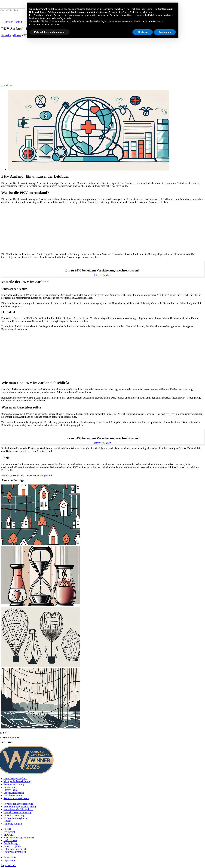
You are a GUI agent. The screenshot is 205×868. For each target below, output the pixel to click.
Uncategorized (44, 476)
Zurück (5, 86)
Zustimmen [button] (165, 32)
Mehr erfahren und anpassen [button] (49, 32)
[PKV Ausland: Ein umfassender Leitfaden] (89, 170)
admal (4, 476)
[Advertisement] (103, 61)
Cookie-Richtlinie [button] (131, 12)
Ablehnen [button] (143, 32)
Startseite (6, 35)
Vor (11, 86)
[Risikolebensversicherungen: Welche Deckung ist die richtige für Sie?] (41, 544)
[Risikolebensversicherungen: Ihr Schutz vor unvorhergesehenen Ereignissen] (41, 728)
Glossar (17, 35)
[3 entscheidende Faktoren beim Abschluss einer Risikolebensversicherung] (41, 605)
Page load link (9, 865)
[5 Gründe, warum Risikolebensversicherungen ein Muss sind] (41, 666)
